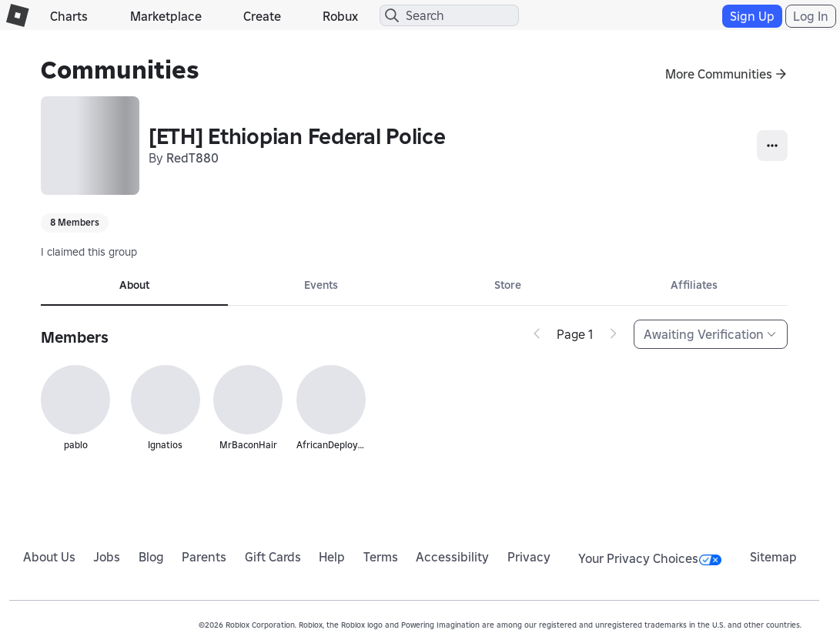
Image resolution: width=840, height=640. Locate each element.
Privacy (529, 557)
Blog (151, 557)
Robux (340, 16)
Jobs (107, 557)
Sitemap (773, 557)
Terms (381, 557)
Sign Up (752, 16)
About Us (49, 557)
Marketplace (166, 16)
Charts (69, 16)
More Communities (719, 74)
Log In (811, 16)
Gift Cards (273, 557)
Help (332, 557)
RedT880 (192, 158)
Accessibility (452, 557)
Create (262, 16)
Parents (204, 557)
